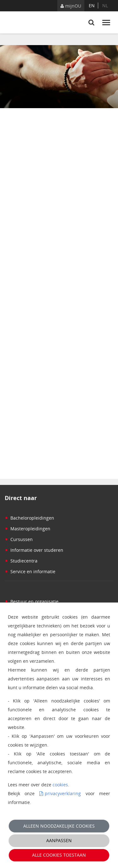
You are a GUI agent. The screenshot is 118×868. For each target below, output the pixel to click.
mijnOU (71, 6)
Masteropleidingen (28, 529)
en (92, 6)
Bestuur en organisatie (32, 601)
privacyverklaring (63, 793)
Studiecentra (21, 561)
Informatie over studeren (34, 550)
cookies (60, 785)
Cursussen (19, 539)
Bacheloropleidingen (29, 518)
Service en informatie (30, 571)
